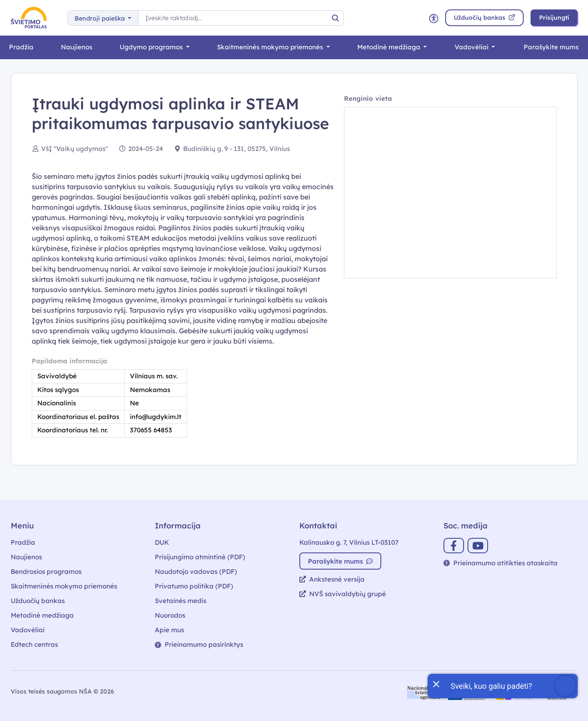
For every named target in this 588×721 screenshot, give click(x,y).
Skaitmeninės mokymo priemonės (271, 47)
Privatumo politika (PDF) (194, 586)
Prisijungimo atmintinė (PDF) (200, 557)
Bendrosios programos (46, 572)
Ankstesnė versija (332, 579)
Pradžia (21, 47)
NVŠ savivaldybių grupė (343, 594)
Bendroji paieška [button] (101, 18)
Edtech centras (34, 644)
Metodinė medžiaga (390, 47)
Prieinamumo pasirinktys (199, 644)
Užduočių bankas (38, 601)
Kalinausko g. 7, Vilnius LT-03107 (349, 542)
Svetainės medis (181, 601)
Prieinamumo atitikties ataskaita (501, 563)
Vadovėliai (472, 47)
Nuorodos (170, 615)
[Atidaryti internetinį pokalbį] (503, 686)
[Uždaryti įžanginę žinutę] (436, 683)
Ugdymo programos (152, 47)
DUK (162, 542)
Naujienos (77, 47)
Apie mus (169, 630)
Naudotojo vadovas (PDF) (196, 572)
